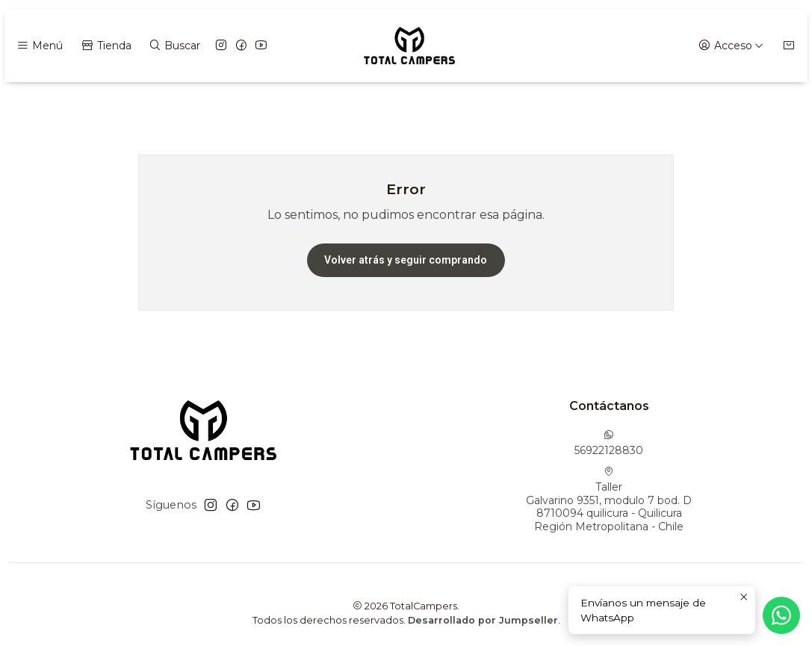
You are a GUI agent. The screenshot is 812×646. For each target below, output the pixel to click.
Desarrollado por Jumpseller (483, 620)
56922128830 (609, 443)
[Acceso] (731, 46)
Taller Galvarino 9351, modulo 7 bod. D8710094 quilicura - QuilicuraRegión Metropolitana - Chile (609, 500)
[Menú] (40, 46)
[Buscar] (174, 46)
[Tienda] (105, 46)
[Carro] (789, 46)
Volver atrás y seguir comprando (406, 260)
